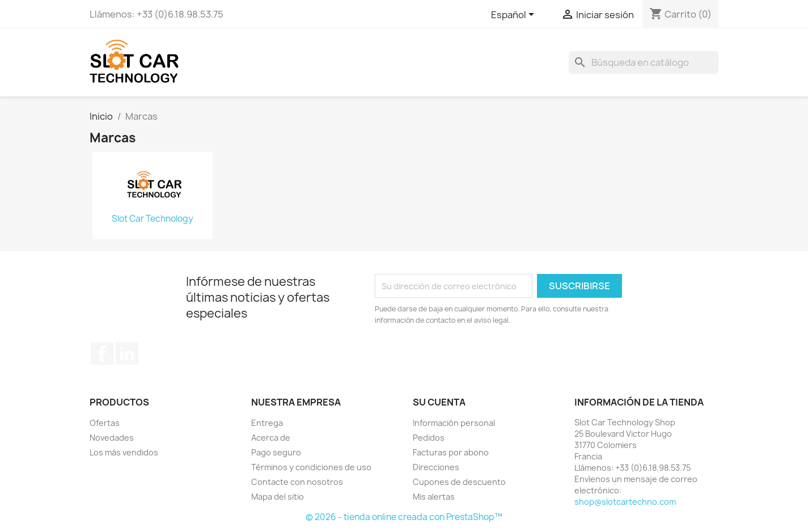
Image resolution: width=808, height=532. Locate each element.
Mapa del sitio (278, 497)
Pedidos (429, 438)
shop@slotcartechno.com (625, 502)
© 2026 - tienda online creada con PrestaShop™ (404, 517)
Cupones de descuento (459, 482)
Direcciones (436, 467)
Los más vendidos (124, 452)
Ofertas (105, 423)
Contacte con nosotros (297, 482)
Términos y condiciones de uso (311, 467)
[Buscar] (644, 62)
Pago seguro (276, 452)
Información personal (454, 423)
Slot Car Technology (153, 219)
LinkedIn (127, 353)
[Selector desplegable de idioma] (515, 15)
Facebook (102, 353)
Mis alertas (434, 497)
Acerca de (271, 438)
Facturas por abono (451, 452)
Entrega (267, 423)
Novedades (112, 438)
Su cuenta (439, 402)
